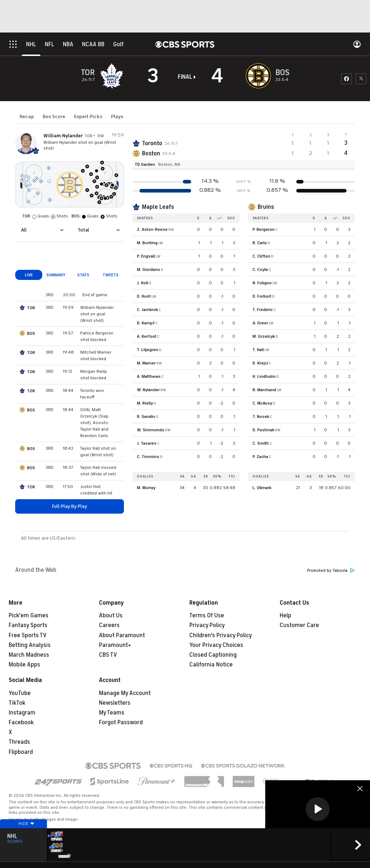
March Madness (29, 655)
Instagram (22, 713)
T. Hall (258, 350)
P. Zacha (260, 457)
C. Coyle (260, 269)
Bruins (266, 207)
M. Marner (146, 363)
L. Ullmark (262, 488)
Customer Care (299, 625)
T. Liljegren (148, 350)
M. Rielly (145, 403)
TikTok (17, 703)
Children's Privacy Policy (221, 635)
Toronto (152, 143)
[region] (318, 810)
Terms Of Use (207, 616)
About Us (111, 616)
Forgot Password (121, 722)
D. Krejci (260, 363)
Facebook (21, 722)
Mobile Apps (24, 665)
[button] (318, 809)
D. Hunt (144, 296)
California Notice (211, 665)
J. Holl (143, 283)
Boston (151, 154)
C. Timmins (148, 457)
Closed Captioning (213, 655)
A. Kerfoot (147, 336)
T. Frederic (263, 310)
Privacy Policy (207, 625)
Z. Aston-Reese (152, 229)
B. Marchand (264, 390)
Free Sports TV (28, 635)
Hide (23, 833)
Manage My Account (125, 693)
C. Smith (261, 443)
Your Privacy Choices (216, 645)
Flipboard (21, 752)
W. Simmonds (151, 430)
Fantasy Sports (28, 625)
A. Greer (260, 323)
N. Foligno (262, 283)
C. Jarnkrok (147, 310)
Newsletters (115, 703)
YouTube (20, 693)
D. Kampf (146, 323)
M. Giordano (149, 269)
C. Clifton (261, 256)
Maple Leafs (158, 207)
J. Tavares (147, 443)
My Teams (112, 713)
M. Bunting (147, 243)
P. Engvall (146, 256)
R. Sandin (146, 416)
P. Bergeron (264, 229)
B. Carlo (260, 243)
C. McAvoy (262, 403)
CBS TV (108, 655)
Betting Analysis (30, 645)
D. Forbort (262, 296)
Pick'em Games (29, 616)
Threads (19, 742)
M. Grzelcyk (264, 336)
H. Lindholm (264, 376)
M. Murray (146, 488)
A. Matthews (149, 376)
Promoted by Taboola (331, 571)
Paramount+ (115, 645)
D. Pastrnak (263, 430)
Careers (109, 625)
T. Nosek (261, 416)
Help (285, 616)
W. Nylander (148, 390)
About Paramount (122, 635)
